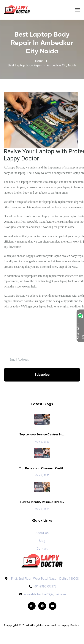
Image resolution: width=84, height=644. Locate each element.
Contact (42, 548)
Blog (42, 541)
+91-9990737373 (42, 586)
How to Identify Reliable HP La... (42, 502)
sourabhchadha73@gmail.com (42, 594)
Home (39, 61)
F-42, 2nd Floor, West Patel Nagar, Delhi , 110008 (45, 579)
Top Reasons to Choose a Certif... (42, 468)
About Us (42, 533)
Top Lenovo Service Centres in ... (42, 435)
